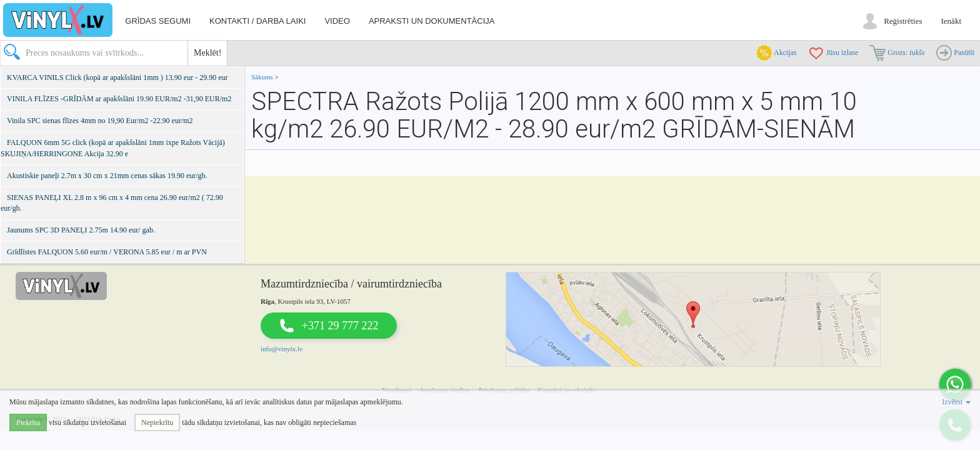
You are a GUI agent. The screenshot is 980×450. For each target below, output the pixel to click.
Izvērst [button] (956, 402)
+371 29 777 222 (340, 326)
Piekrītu (28, 422)
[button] (955, 384)
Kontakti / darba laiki (257, 21)
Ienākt (951, 21)
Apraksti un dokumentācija (432, 21)
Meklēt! (207, 53)
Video (337, 21)
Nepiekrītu (157, 422)
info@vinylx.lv (282, 349)
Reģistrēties (903, 21)
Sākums (262, 77)
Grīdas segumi (158, 21)
